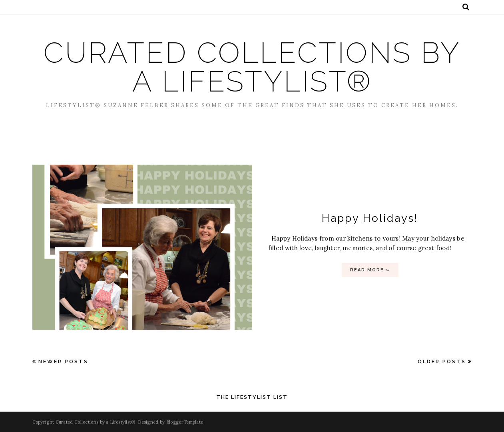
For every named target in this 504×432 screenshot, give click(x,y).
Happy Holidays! (370, 218)
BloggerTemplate (185, 422)
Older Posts (442, 361)
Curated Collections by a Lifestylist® (252, 67)
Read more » (370, 270)
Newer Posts (63, 361)
